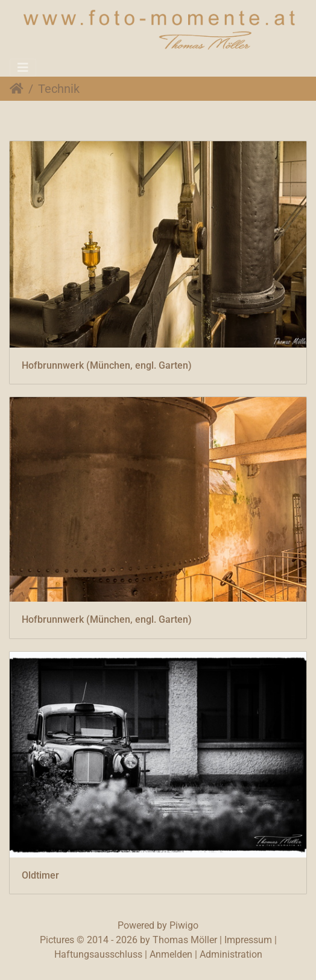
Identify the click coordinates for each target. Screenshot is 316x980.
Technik (59, 89)
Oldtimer (40, 875)
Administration (231, 954)
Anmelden (171, 954)
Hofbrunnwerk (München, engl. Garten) (107, 365)
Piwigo (184, 925)
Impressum (248, 940)
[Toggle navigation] (23, 68)
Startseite (17, 89)
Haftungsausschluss (98, 954)
